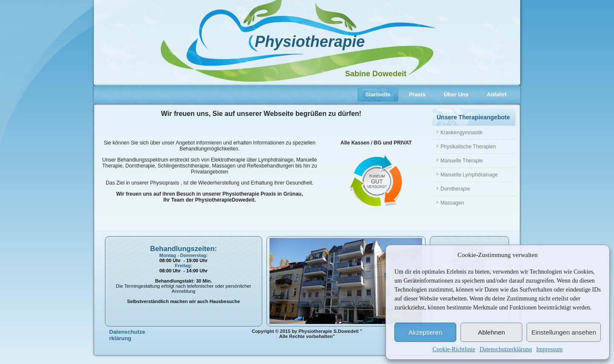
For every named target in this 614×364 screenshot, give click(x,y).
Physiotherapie (310, 42)
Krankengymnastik (462, 133)
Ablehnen (491, 332)
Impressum (549, 349)
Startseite (378, 94)
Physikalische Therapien (468, 147)
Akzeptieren (425, 332)
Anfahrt (497, 94)
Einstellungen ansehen (564, 332)
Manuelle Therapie (462, 161)
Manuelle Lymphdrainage (469, 175)
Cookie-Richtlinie (454, 349)
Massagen (452, 203)
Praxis (417, 94)
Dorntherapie (455, 189)
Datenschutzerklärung (506, 349)
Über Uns (456, 94)
